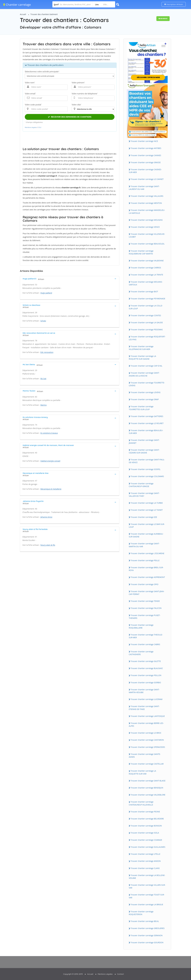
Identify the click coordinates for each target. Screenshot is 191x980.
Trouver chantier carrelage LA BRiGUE (147, 904)
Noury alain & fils (48, 545)
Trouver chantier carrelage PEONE (145, 812)
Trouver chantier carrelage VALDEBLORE (148, 795)
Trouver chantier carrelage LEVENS (146, 392)
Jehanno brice (46, 517)
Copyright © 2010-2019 (73, 974)
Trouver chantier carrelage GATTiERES (147, 416)
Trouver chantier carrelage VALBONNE (147, 261)
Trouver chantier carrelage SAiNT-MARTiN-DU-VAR (144, 545)
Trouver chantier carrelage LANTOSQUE (148, 716)
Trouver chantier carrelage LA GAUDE (147, 322)
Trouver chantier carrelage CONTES (146, 315)
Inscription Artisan (174, 4)
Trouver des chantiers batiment (44, 14)
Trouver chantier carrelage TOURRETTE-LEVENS (147, 384)
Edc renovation (47, 352)
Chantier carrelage (17, 5)
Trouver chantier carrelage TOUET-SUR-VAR (147, 896)
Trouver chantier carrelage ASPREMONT (148, 577)
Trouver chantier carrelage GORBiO (146, 682)
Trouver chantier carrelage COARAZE (146, 840)
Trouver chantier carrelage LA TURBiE (147, 503)
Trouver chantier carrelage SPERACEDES (148, 747)
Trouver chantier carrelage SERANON (146, 935)
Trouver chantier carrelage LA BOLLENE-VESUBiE (147, 877)
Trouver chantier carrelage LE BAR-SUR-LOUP (147, 526)
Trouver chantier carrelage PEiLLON (146, 675)
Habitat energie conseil (50, 461)
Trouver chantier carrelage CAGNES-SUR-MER (145, 171)
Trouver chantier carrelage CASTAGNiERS (141, 653)
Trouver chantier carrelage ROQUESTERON (141, 913)
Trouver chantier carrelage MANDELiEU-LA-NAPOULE (147, 211)
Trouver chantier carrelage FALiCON (146, 608)
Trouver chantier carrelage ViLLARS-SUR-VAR (147, 886)
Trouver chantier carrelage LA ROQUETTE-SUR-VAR (142, 772)
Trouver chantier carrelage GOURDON (147, 942)
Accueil (23, 14)
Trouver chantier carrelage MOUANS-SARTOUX (146, 283)
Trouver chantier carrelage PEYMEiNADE (148, 299)
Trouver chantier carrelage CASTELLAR (147, 764)
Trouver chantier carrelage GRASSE (146, 162)
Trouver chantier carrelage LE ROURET (147, 423)
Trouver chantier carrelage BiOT (144, 292)
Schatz (43, 321)
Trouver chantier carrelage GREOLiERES (147, 928)
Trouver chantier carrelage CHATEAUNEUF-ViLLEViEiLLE (141, 803)
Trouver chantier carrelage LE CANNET (147, 179)
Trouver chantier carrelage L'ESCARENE (147, 553)
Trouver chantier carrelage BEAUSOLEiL (148, 244)
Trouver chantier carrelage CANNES (146, 155)
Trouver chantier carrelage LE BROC (146, 733)
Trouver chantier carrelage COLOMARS (147, 476)
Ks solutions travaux (49, 433)
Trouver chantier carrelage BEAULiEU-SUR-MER (146, 432)
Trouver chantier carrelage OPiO (144, 584)
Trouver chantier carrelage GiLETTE (146, 661)
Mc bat (43, 379)
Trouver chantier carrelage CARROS (146, 268)
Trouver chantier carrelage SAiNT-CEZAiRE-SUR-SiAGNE (144, 451)
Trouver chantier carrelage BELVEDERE (147, 819)
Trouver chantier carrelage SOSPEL (146, 469)
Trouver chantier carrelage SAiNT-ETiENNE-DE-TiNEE (144, 708)
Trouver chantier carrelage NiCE (144, 141)
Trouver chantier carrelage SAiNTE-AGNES (145, 755)
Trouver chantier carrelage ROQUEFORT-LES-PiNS (147, 338)
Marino (44, 405)
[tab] (70, 279)
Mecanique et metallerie (51, 489)
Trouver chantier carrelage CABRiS (145, 644)
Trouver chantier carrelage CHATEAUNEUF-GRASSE (141, 485)
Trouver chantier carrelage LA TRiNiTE (147, 275)
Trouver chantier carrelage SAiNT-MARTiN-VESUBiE (144, 691)
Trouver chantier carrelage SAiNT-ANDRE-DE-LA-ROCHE (144, 374)
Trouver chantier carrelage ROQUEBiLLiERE (141, 626)
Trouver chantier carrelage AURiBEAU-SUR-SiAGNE (146, 535)
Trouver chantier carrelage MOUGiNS (147, 220)
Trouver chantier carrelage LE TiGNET (147, 510)
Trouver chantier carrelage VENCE (145, 227)
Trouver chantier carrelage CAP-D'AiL (146, 366)
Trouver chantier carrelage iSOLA (145, 833)
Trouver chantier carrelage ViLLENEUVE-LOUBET (147, 235)
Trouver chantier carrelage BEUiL (145, 921)
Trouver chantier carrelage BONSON (146, 826)
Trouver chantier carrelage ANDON (146, 861)
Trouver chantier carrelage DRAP (145, 399)
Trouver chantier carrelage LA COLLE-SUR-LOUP (146, 307)
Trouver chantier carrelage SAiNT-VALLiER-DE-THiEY (144, 495)
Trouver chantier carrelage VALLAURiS (147, 196)
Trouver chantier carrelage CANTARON (147, 740)
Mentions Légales (105, 974)
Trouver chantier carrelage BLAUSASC (147, 668)
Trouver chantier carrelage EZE (144, 517)
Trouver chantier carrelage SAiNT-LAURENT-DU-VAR (144, 188)
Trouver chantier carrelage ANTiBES (146, 148)
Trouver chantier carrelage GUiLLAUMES (148, 847)
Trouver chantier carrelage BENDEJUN (147, 788)
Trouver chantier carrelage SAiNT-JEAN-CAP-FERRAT (147, 593)
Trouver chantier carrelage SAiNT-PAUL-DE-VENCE (147, 461)
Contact (121, 974)
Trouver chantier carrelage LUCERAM (146, 699)
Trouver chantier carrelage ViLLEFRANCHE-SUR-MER (141, 348)
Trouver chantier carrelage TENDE (145, 601)
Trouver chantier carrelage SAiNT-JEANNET (144, 441)
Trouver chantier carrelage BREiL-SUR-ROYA (146, 569)
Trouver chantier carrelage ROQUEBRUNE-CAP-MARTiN (141, 252)
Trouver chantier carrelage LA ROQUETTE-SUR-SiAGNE (142, 357)
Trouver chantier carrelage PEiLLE (145, 560)
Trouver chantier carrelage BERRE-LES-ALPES (146, 725)
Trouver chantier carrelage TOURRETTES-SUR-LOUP (141, 408)
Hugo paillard (46, 293)
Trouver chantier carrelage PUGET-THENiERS (145, 617)
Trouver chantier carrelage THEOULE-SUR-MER (146, 636)
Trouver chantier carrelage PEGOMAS (147, 330)
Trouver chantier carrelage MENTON (146, 203)
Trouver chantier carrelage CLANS (145, 868)
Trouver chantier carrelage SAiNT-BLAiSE (148, 781)
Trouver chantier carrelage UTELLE (145, 854)
